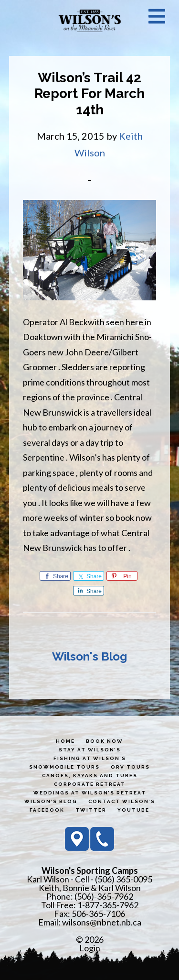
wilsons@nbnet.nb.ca (102, 922)
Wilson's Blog (89, 656)
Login (90, 948)
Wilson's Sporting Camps (90, 21)
